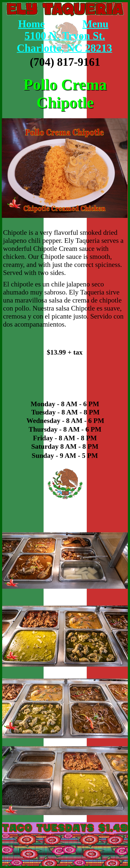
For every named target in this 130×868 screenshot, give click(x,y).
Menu (96, 24)
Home (32, 24)
